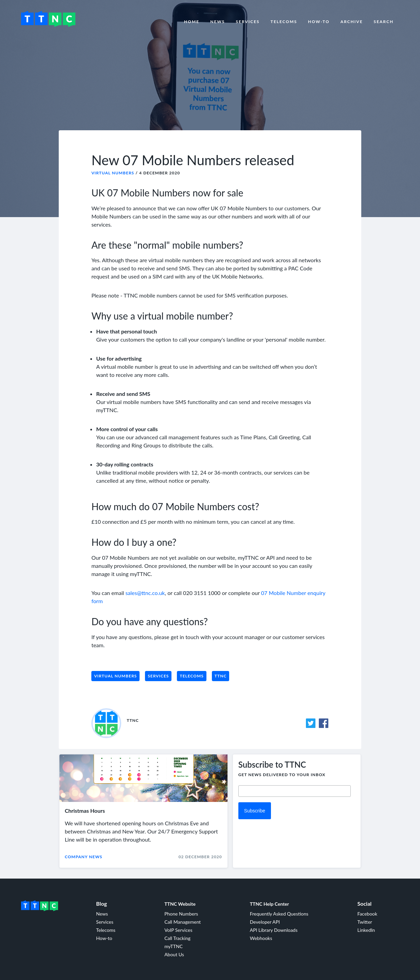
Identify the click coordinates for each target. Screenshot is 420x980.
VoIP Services (178, 930)
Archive (352, 22)
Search (384, 22)
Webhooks (261, 938)
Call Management (182, 922)
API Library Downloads (274, 930)
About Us (174, 954)
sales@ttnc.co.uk (145, 593)
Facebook (367, 914)
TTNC (221, 676)
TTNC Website (180, 904)
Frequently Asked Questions (279, 914)
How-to (319, 22)
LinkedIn (366, 930)
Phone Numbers (181, 914)
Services (248, 22)
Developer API (265, 922)
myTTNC (174, 946)
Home (192, 22)
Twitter (364, 922)
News (217, 22)
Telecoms (284, 22)
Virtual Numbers (113, 173)
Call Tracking (177, 938)
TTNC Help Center (269, 904)
